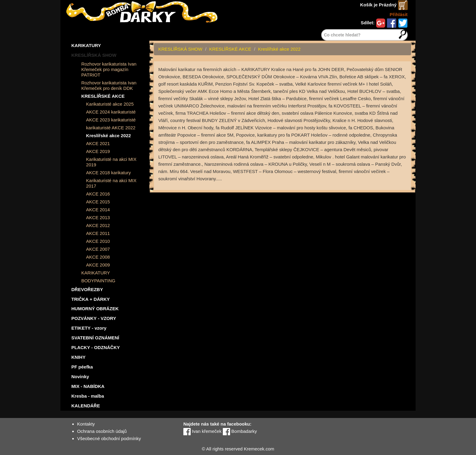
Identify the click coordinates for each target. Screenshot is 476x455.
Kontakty (86, 424)
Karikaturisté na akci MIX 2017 (111, 183)
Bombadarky (240, 431)
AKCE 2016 (98, 194)
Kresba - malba (88, 396)
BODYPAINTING (98, 281)
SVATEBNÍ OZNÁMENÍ (95, 338)
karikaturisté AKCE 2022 (111, 128)
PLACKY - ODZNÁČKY (96, 347)
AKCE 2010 (98, 241)
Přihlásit (398, 14)
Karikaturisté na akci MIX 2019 (111, 162)
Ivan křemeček (202, 431)
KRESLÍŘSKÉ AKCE (103, 96)
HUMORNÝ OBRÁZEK (95, 309)
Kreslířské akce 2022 (109, 136)
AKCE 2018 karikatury (109, 173)
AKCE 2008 (98, 257)
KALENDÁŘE (86, 406)
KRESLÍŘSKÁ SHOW (94, 55)
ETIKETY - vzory (89, 328)
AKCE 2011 (98, 233)
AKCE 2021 (98, 143)
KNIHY (78, 357)
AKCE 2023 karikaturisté (111, 120)
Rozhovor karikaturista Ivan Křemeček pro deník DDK (109, 85)
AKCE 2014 (98, 210)
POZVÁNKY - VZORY (94, 318)
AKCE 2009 (98, 265)
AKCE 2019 (98, 151)
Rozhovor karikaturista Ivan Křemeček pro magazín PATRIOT (109, 69)
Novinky (80, 377)
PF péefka (82, 367)
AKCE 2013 (98, 217)
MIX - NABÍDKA (88, 386)
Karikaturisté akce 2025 (110, 104)
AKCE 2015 (98, 202)
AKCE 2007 (98, 249)
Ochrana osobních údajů (102, 431)
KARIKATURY (86, 45)
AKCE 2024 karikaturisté (111, 112)
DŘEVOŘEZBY (87, 289)
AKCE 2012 (98, 225)
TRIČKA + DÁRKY (91, 299)
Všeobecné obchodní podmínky (109, 438)
